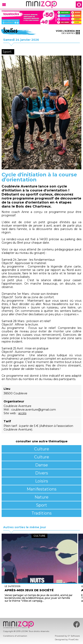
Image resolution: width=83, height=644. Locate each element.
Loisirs (42, 481)
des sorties (68, 32)
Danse (41, 465)
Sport (41, 505)
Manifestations (42, 489)
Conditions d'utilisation (15, 636)
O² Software (74, 636)
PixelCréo (73, 639)
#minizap (77, 624)
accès (22, 413)
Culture (42, 449)
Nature (41, 497)
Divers (42, 473)
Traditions (42, 513)
